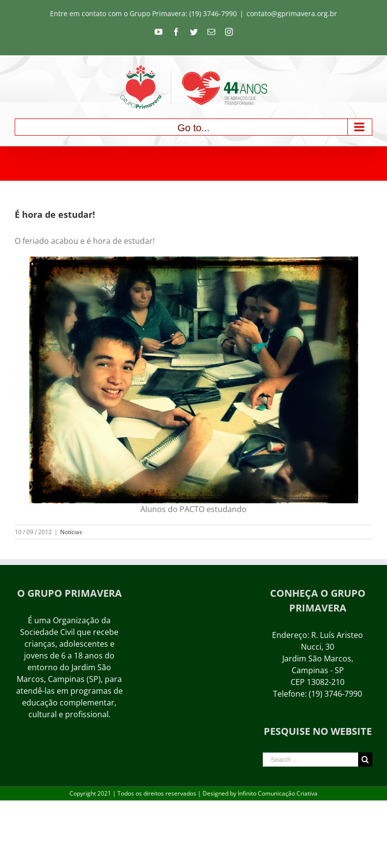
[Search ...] (310, 760)
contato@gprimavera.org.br (292, 13)
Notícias (71, 532)
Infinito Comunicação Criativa (278, 793)
